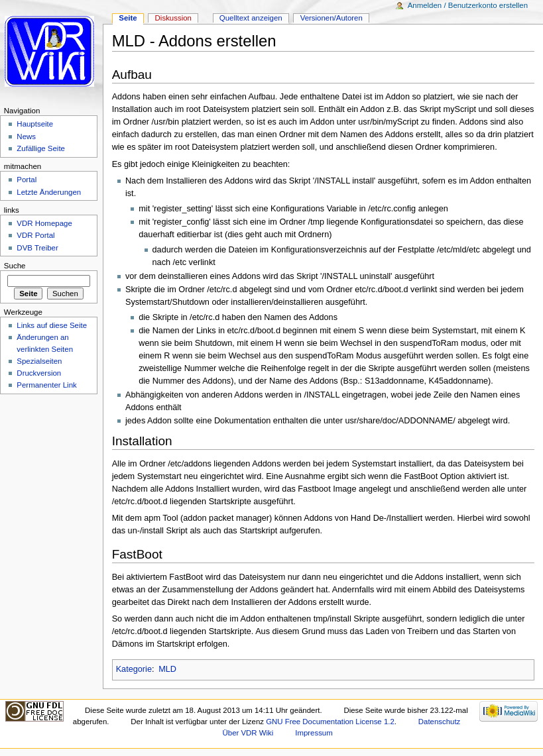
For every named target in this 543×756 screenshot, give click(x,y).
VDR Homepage (44, 223)
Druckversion (39, 373)
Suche (15, 266)
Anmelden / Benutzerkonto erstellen (468, 5)
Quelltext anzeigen (251, 18)
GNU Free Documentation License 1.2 (330, 722)
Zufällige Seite (41, 148)
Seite (128, 18)
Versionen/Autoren (332, 18)
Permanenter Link (46, 385)
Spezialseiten (39, 361)
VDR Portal (35, 235)
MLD (167, 669)
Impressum (314, 733)
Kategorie (134, 669)
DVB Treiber (37, 248)
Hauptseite (35, 124)
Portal (27, 180)
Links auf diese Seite (52, 325)
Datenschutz (440, 722)
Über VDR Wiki (248, 733)
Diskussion (173, 18)
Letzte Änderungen (49, 192)
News (26, 136)
